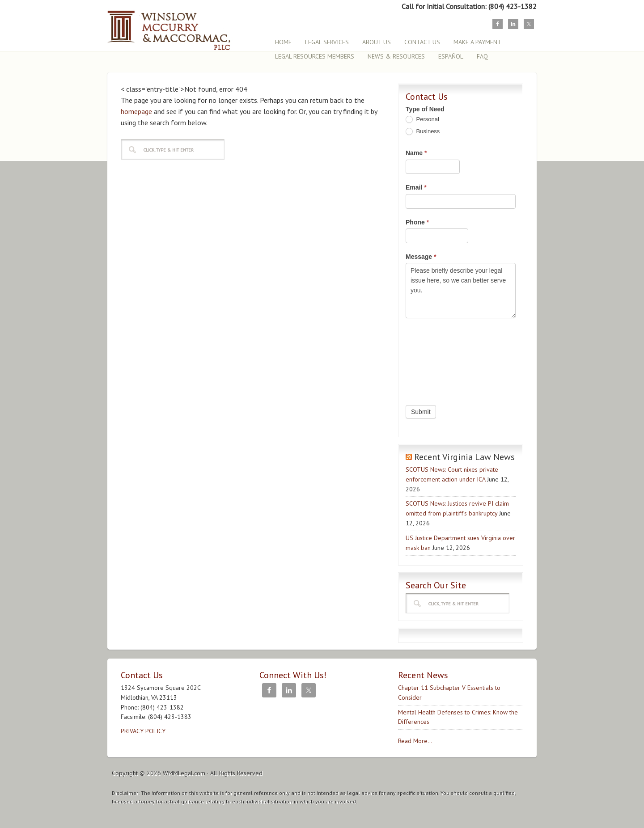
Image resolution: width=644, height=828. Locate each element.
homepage (136, 111)
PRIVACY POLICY (143, 731)
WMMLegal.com (184, 773)
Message (421, 257)
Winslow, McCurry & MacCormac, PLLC (186, 26)
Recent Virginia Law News (464, 457)
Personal (422, 120)
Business (423, 132)
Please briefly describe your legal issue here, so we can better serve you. (461, 290)
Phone (417, 222)
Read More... (415, 741)
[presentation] (442, 359)
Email (416, 187)
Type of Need (425, 109)
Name (416, 153)
